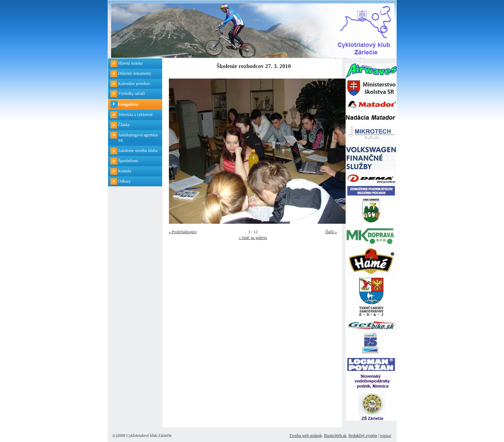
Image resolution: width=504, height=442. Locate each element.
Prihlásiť (386, 436)
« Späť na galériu (253, 238)
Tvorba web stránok (306, 436)
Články (124, 125)
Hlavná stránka (131, 63)
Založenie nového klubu (138, 151)
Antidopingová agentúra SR (138, 138)
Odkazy (125, 181)
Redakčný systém (363, 436)
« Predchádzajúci (183, 232)
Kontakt (125, 171)
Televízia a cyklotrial (135, 115)
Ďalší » (331, 232)
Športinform (128, 161)
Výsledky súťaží (132, 93)
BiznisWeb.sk (335, 436)
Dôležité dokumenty (135, 73)
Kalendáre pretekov (134, 84)
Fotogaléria (128, 104)
